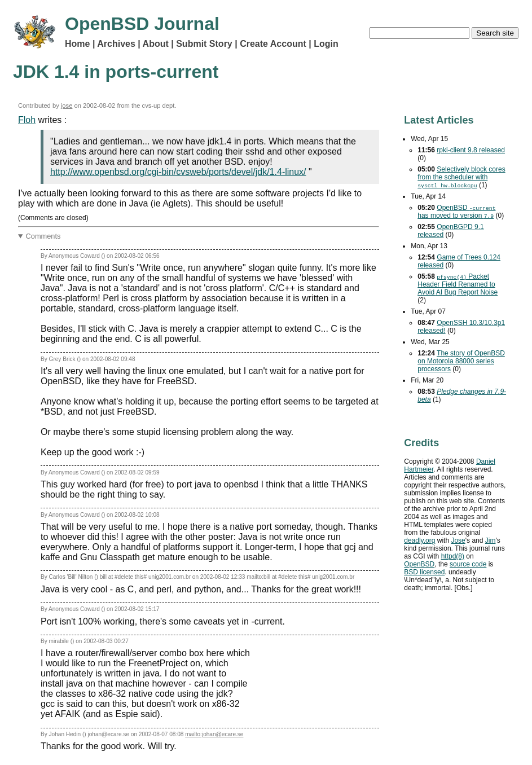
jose (67, 105)
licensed (424, 572)
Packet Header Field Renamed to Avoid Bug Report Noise (458, 284)
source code (468, 564)
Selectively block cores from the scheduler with (461, 177)
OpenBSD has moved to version (456, 212)
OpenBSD (419, 564)
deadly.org (419, 540)
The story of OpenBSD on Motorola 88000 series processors (461, 361)
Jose (458, 540)
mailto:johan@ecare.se (214, 734)
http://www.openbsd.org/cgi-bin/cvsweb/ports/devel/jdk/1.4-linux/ (178, 172)
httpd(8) (453, 556)
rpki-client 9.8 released (471, 150)
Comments (43, 236)
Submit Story (204, 44)
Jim (491, 540)
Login (326, 44)
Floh (27, 120)
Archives (116, 44)
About (156, 44)
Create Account (273, 44)
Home (77, 44)
